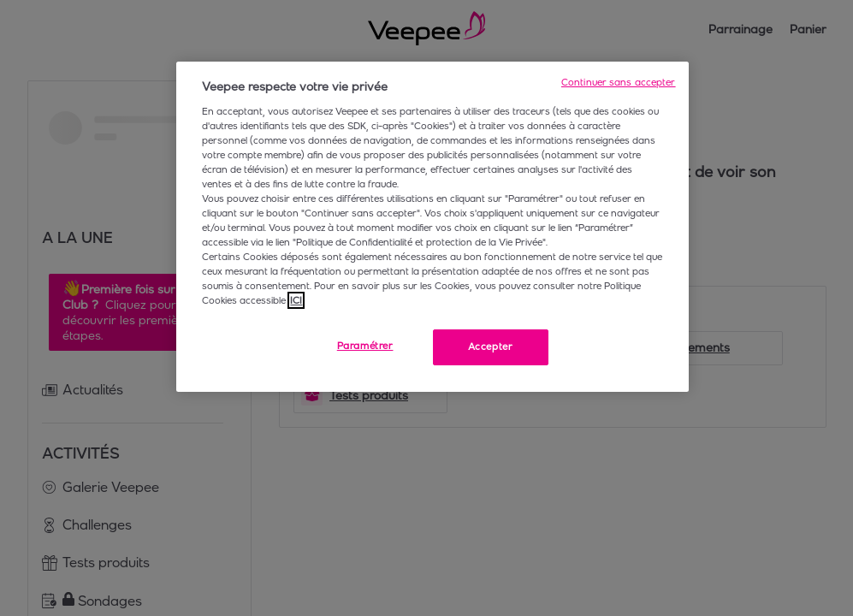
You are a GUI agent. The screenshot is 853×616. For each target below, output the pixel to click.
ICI (296, 300)
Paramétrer (365, 346)
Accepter (491, 346)
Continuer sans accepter (619, 82)
